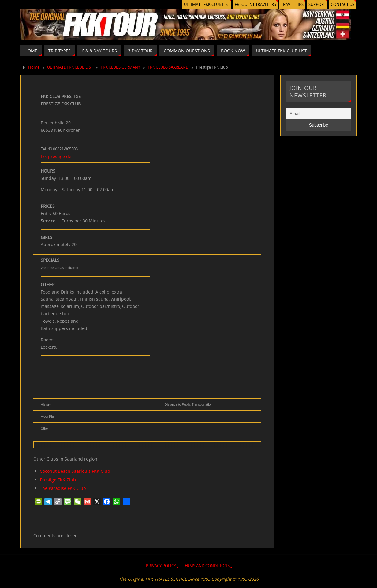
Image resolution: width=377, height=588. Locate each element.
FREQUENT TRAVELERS (255, 4)
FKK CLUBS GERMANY (120, 67)
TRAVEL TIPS (292, 4)
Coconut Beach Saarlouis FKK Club (75, 471)
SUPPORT (317, 4)
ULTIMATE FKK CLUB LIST (207, 4)
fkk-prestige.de (56, 156)
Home (34, 67)
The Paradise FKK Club (63, 488)
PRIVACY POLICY (161, 566)
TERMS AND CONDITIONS (206, 566)
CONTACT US (343, 4)
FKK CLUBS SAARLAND (168, 67)
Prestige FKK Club (58, 480)
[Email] (319, 114)
